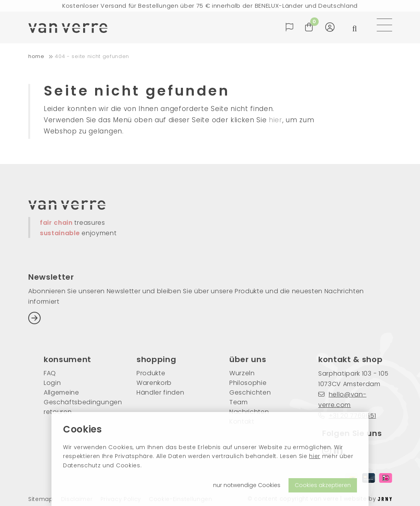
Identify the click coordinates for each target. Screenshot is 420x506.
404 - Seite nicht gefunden (92, 56)
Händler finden (160, 392)
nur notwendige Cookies (247, 485)
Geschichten (250, 392)
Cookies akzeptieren (323, 485)
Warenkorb (154, 383)
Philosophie (248, 383)
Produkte (151, 373)
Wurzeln (242, 373)
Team (239, 402)
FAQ (50, 373)
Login (52, 383)
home (36, 56)
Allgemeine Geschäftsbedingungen (79, 397)
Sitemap (41, 499)
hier (315, 456)
